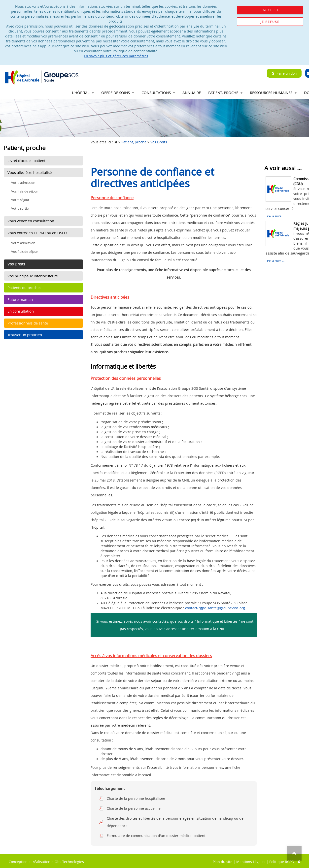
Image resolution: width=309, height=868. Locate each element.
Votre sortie (20, 208)
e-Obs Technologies (68, 862)
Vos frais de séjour (25, 191)
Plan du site (223, 862)
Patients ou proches (24, 288)
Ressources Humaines (273, 93)
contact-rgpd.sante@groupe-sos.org (215, 608)
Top (294, 853)
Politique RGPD (282, 862)
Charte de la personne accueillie (134, 808)
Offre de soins (118, 93)
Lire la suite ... (275, 216)
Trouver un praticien (25, 335)
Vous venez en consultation (31, 221)
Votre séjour (20, 200)
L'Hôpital (83, 93)
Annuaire (192, 93)
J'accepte (270, 10)
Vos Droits (16, 264)
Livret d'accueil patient (26, 161)
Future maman (20, 299)
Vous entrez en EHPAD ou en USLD (37, 233)
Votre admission (23, 183)
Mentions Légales (251, 862)
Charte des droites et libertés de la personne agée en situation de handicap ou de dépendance (175, 822)
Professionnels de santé (28, 323)
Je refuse (270, 22)
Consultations (158, 93)
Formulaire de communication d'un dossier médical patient (156, 836)
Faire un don (284, 73)
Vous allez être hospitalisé (30, 172)
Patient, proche (225, 93)
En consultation (21, 311)
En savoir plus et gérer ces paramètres (116, 56)
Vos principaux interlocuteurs (33, 276)
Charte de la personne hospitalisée (136, 798)
